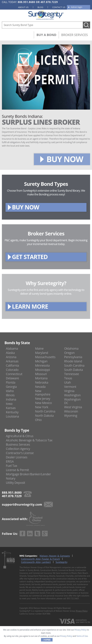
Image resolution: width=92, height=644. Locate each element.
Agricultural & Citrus (20, 436)
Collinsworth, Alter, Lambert (36, 562)
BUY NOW (65, 159)
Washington (72, 395)
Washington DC (72, 401)
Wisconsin (71, 411)
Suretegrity (61, 562)
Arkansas (12, 361)
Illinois (10, 395)
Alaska (10, 353)
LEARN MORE (30, 306)
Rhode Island (73, 361)
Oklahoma (71, 348)
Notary (11, 478)
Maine (39, 348)
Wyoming (71, 416)
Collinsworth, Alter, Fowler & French (41, 559)
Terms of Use (82, 636)
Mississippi (42, 370)
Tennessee (72, 374)
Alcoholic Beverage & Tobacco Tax (29, 440)
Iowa (9, 404)
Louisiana (12, 416)
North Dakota (44, 416)
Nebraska (42, 382)
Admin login (77, 7)
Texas (68, 378)
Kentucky (12, 412)
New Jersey (43, 399)
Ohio (38, 420)
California (12, 365)
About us (23, 7)
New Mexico (43, 403)
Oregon (69, 353)
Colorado (12, 370)
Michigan (41, 361)
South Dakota (74, 370)
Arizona (11, 357)
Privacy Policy (82, 611)
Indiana (11, 399)
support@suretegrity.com (22, 504)
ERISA (10, 461)
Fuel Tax (12, 466)
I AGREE (47, 640)
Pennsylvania (73, 357)
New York (42, 407)
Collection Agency (18, 449)
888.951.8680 (26, 2)
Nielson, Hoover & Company (55, 556)
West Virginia (73, 407)
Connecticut (14, 374)
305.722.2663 (73, 599)
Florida (11, 382)
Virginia (69, 391)
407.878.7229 (49, 2)
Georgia (11, 387)
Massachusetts (45, 357)
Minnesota (42, 365)
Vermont (70, 387)
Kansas (11, 408)
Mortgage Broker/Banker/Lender (28, 474)
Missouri (41, 374)
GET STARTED (30, 257)
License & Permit (17, 470)
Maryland (42, 353)
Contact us (59, 7)
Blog (40, 7)
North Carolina (45, 411)
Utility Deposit (15, 483)
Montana (41, 378)
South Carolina (74, 365)
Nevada (40, 387)
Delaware (12, 378)
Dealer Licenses (17, 457)
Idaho (10, 391)
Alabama (12, 348)
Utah (68, 382)
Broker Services (74, 35)
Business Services (18, 444)
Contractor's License (20, 453)
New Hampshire (43, 393)
